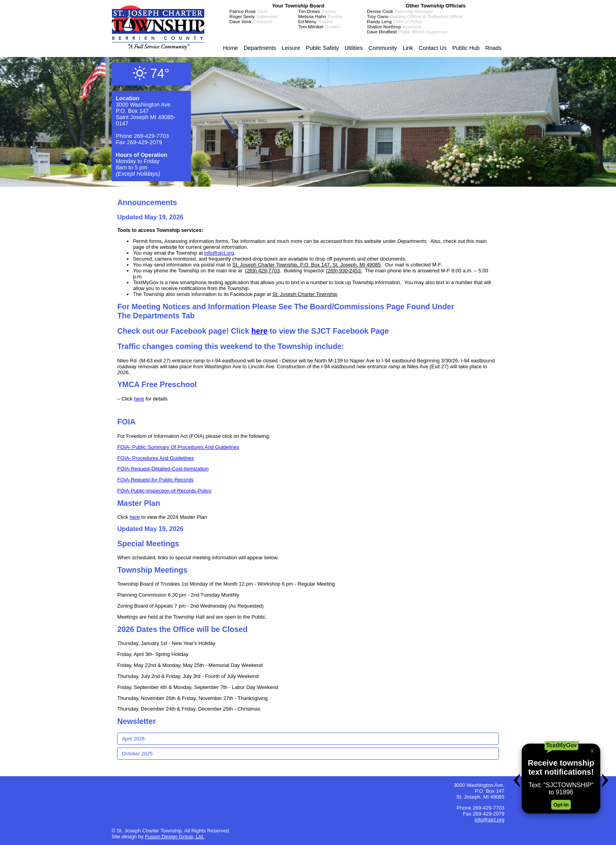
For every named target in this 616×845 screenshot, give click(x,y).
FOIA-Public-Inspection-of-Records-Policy (164, 491)
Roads (493, 48)
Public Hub (466, 48)
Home (230, 48)
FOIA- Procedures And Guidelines (155, 458)
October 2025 (137, 754)
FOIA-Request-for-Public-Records (155, 480)
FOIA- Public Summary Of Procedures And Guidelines (178, 447)
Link (408, 48)
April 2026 (133, 739)
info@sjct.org (219, 253)
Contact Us (433, 48)
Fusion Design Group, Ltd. (175, 837)
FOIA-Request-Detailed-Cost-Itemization (163, 469)
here (259, 331)
